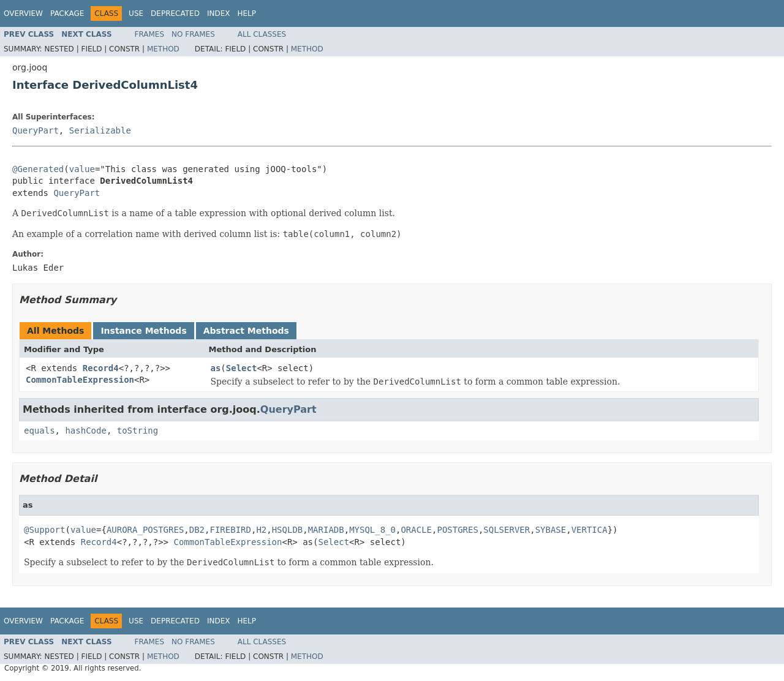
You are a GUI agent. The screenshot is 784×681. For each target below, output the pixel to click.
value (82, 169)
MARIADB (326, 530)
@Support (44, 530)
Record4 (101, 368)
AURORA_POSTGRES (145, 530)
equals (40, 431)
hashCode (85, 431)
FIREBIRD (231, 530)
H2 (261, 530)
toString (138, 431)
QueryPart (36, 130)
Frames (150, 34)
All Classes (262, 34)
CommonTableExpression (80, 380)
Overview (23, 13)
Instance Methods (143, 331)
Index (219, 13)
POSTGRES (457, 530)
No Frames (193, 34)
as (216, 368)
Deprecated (175, 13)
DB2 (197, 530)
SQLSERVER (507, 530)
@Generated (38, 169)
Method (163, 49)
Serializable (100, 130)
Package (67, 13)
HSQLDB (288, 530)
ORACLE (416, 530)
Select (242, 368)
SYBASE (551, 530)
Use (136, 13)
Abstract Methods (246, 331)
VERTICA (590, 530)
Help (247, 13)
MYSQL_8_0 (372, 530)
